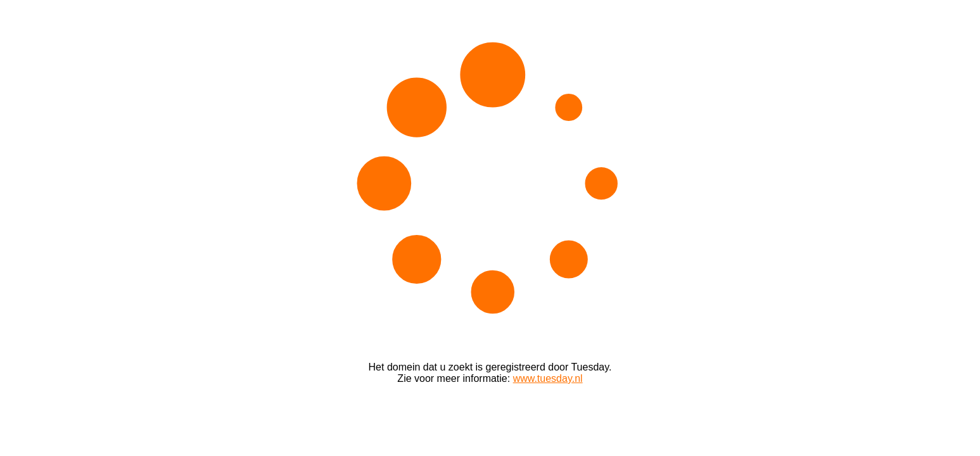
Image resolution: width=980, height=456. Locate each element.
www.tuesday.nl (548, 378)
